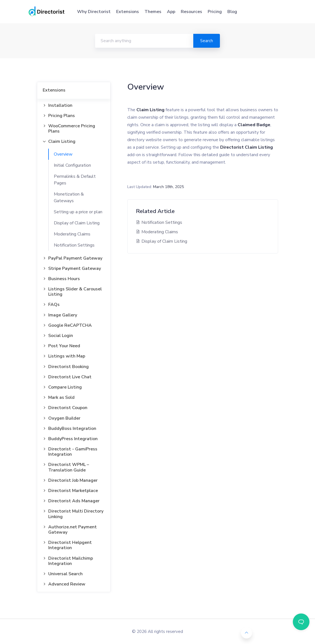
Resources (191, 12)
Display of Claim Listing (77, 223)
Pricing (215, 12)
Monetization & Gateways (69, 197)
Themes (153, 12)
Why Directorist (94, 12)
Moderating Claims (72, 234)
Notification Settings (74, 245)
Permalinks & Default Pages (75, 180)
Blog (232, 12)
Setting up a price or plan (78, 212)
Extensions (128, 12)
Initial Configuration (72, 165)
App (171, 12)
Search (207, 41)
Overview (63, 154)
